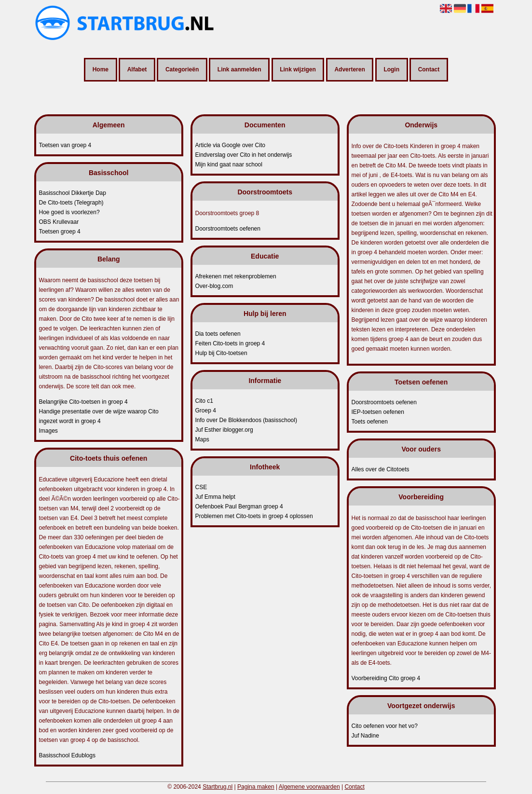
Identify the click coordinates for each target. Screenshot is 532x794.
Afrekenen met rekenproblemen (236, 276)
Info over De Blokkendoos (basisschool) (246, 420)
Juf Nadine (365, 736)
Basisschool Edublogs (67, 755)
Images (48, 431)
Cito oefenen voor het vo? (385, 726)
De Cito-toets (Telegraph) (71, 203)
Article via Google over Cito (230, 145)
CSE (201, 487)
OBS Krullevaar (59, 222)
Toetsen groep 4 (60, 232)
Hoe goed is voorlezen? (69, 212)
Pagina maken (256, 787)
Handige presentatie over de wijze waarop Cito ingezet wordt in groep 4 (99, 416)
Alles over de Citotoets (381, 469)
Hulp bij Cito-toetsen (221, 353)
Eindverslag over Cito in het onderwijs (244, 155)
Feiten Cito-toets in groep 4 (230, 343)
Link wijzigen (298, 70)
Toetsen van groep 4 (65, 145)
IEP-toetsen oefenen (378, 412)
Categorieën (182, 70)
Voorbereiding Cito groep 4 (386, 678)
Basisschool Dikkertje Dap (73, 193)
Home (101, 70)
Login (391, 70)
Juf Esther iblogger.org (224, 430)
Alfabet (137, 70)
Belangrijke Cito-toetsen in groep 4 (83, 402)
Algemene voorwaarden (309, 787)
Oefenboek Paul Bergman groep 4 (239, 507)
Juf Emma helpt (215, 497)
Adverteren (349, 70)
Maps (202, 439)
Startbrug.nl (218, 787)
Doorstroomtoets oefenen (228, 229)
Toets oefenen (370, 422)
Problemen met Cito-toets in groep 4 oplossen (254, 516)
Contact (429, 70)
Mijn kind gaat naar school (229, 164)
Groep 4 (206, 411)
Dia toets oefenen (218, 334)
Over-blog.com (214, 286)
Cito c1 (204, 401)
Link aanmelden (239, 70)
